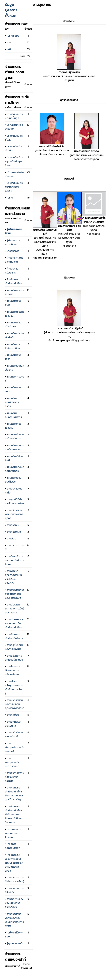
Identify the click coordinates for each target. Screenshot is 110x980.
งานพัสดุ (12, 538)
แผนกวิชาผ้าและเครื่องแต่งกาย (14, 436)
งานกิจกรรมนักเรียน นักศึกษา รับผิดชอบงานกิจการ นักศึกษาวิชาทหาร (14, 814)
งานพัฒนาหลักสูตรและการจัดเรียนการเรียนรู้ (14, 687)
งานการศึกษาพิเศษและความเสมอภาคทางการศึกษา (14, 920)
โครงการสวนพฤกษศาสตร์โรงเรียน (13, 833)
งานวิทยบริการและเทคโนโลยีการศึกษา (14, 560)
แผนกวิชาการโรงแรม (13, 426)
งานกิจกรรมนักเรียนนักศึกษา (14, 636)
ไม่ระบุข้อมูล (13, 36)
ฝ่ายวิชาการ (13, 251)
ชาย (9, 42)
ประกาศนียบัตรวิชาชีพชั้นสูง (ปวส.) (14, 187)
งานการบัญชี (14, 532)
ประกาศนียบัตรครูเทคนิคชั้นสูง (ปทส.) (14, 161)
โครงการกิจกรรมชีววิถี (13, 846)
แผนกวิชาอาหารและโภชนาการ (14, 447)
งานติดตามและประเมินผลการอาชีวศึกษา (14, 903)
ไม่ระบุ (10, 198)
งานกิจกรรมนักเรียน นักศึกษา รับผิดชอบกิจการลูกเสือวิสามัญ (14, 793)
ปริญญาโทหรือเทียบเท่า (14, 127)
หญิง (9, 49)
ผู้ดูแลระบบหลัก (15, 943)
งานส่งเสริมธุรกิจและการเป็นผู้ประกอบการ (15, 608)
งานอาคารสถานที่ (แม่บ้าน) (15, 890)
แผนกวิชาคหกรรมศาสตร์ (13, 415)
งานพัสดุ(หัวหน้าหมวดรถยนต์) (13, 762)
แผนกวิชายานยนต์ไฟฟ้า (13, 480)
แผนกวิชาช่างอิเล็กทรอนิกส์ (13, 346)
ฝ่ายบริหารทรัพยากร (12, 271)
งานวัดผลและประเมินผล (13, 724)
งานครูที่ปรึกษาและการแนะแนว (14, 647)
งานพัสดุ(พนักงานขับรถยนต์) (15, 747)
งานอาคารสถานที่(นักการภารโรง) (15, 879)
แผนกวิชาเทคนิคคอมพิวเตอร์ (15, 469)
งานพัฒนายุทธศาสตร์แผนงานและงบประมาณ (13, 577)
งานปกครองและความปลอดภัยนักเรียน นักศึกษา (15, 623)
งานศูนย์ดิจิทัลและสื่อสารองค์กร (15, 501)
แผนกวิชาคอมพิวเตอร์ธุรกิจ (12, 402)
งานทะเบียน (13, 715)
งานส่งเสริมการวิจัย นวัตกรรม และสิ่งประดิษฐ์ (15, 594)
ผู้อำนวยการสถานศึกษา (12, 242)
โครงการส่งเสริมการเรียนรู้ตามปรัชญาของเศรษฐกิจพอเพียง (14, 863)
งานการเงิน (13, 525)
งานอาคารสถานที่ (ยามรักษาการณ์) (15, 777)
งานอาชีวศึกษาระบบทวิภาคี (14, 734)
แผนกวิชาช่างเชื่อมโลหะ (13, 324)
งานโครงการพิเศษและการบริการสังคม (13, 670)
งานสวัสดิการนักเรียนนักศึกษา (14, 658)
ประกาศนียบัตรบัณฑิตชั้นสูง (14, 116)
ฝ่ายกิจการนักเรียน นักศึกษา (14, 281)
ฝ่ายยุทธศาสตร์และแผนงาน (14, 260)
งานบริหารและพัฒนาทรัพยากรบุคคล (14, 514)
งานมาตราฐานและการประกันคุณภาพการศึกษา (15, 704)
